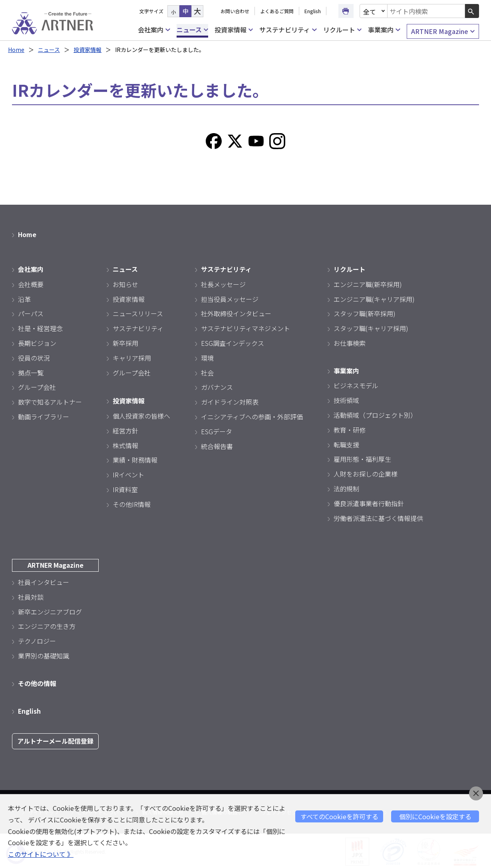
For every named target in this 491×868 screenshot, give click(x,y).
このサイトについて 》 (41, 854)
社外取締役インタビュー (236, 313)
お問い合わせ (235, 11)
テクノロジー (37, 640)
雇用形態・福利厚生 (362, 458)
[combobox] (426, 11)
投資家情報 (234, 30)
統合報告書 (217, 445)
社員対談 (31, 596)
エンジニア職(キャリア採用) (374, 298)
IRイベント (128, 474)
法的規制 (346, 488)
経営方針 (125, 429)
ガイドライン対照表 (230, 401)
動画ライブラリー (44, 416)
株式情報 (125, 444)
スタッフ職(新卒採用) (365, 313)
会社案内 (154, 30)
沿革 (24, 298)
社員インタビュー (44, 581)
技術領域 (346, 399)
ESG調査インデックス (233, 342)
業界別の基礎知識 (44, 654)
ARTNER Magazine (443, 31)
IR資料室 (125, 489)
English (313, 11)
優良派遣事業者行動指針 (369, 502)
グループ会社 (37, 387)
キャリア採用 (132, 357)
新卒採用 (125, 342)
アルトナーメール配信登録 (55, 739)
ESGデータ (217, 431)
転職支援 (346, 443)
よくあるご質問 (277, 11)
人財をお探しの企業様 (366, 473)
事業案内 (384, 30)
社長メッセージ (223, 283)
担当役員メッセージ (230, 298)
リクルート (342, 30)
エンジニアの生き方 (47, 625)
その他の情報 (37, 682)
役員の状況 (34, 357)
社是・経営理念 (40, 328)
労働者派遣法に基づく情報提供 (378, 517)
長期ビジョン (37, 342)
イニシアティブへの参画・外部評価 (252, 416)
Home (16, 50)
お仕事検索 (350, 342)
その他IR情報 (132, 503)
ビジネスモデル (356, 385)
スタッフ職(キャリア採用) (371, 328)
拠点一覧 (31, 372)
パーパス (31, 313)
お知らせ (125, 283)
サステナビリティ (288, 30)
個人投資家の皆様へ (141, 415)
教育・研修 (350, 429)
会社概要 (31, 283)
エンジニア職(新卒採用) (368, 283)
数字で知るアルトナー (50, 401)
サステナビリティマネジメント (245, 328)
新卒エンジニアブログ (50, 610)
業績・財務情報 (135, 459)
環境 (207, 357)
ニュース (192, 30)
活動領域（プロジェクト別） (375, 414)
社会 (207, 372)
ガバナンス (217, 387)
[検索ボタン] (472, 11)
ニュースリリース (138, 313)
